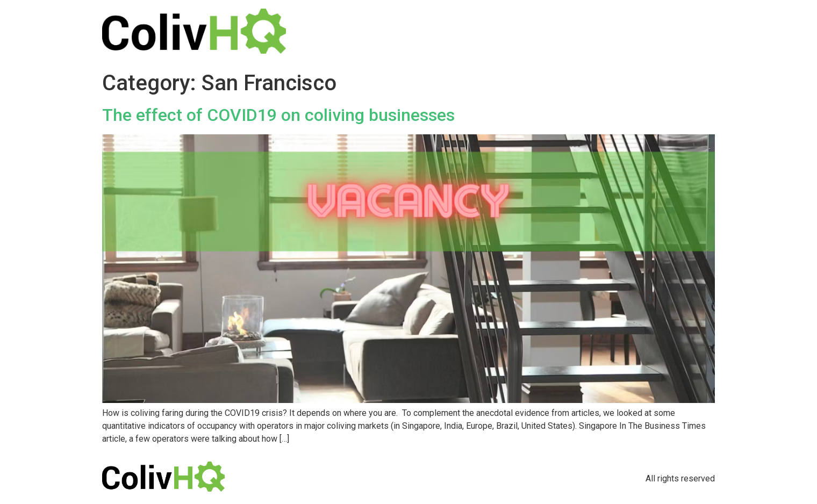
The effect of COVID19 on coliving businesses (278, 115)
